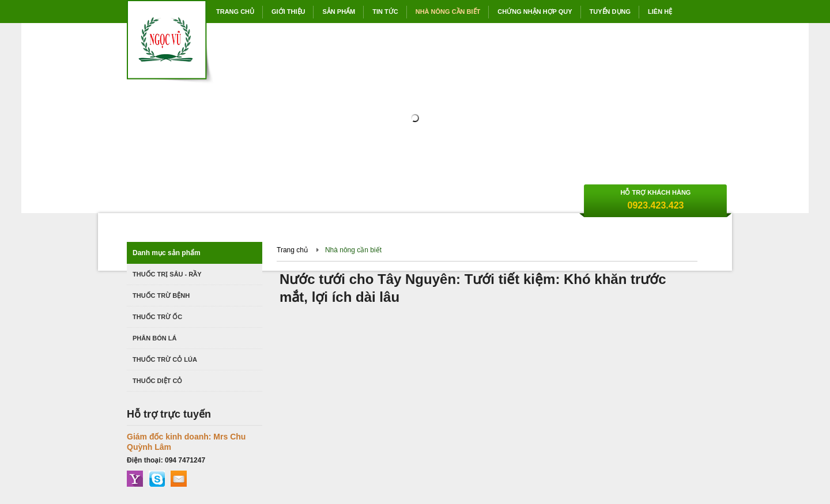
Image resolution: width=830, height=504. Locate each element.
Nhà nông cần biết (353, 250)
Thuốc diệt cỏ (157, 381)
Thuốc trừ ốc (157, 317)
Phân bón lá (154, 338)
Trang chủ (292, 250)
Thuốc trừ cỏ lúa (165, 359)
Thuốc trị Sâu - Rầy (167, 274)
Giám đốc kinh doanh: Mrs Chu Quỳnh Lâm (186, 442)
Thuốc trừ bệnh (161, 295)
